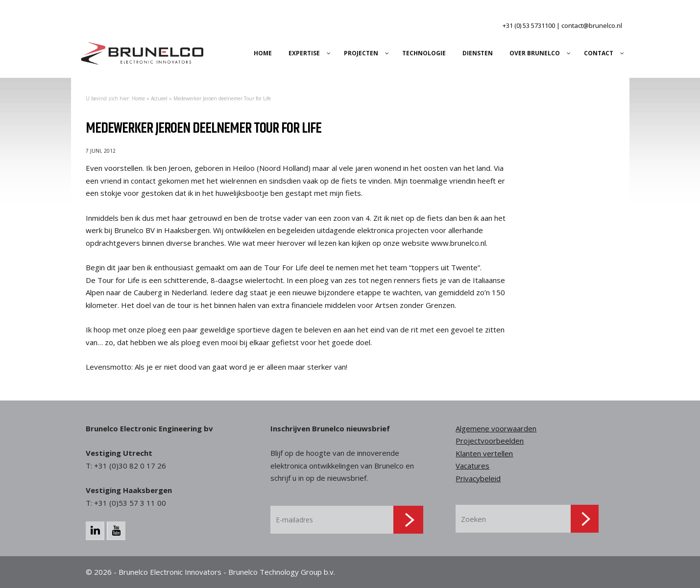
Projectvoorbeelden (490, 441)
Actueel (159, 98)
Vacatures (472, 466)
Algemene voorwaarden (496, 428)
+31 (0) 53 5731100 (529, 25)
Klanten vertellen (484, 453)
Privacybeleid (478, 478)
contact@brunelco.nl (592, 25)
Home (138, 98)
